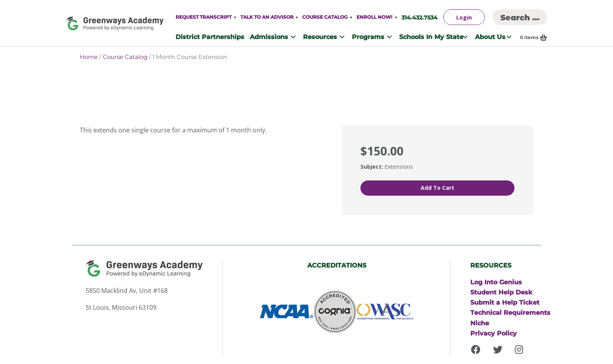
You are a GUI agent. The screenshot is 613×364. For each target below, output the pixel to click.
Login (464, 17)
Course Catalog (325, 17)
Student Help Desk (501, 291)
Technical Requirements (510, 312)
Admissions (269, 37)
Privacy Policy (494, 333)
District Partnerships (210, 37)
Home (89, 57)
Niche (480, 322)
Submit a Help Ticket (505, 301)
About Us (490, 37)
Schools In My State (431, 37)
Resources (320, 37)
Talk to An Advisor (267, 17)
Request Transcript (203, 17)
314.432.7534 (419, 17)
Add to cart (437, 188)
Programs (368, 37)
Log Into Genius (496, 280)
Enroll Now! (374, 17)
